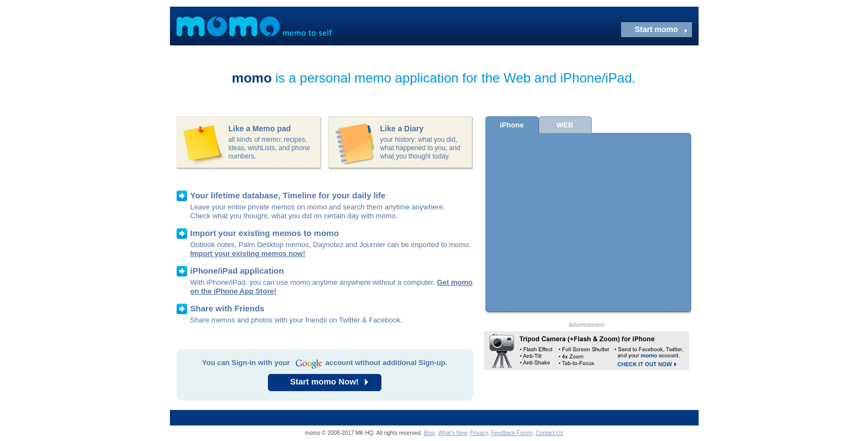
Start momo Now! (324, 381)
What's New (452, 433)
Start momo (657, 29)
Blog (429, 433)
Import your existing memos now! (248, 253)
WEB (565, 125)
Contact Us (549, 433)
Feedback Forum (512, 433)
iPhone (512, 125)
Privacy (479, 433)
